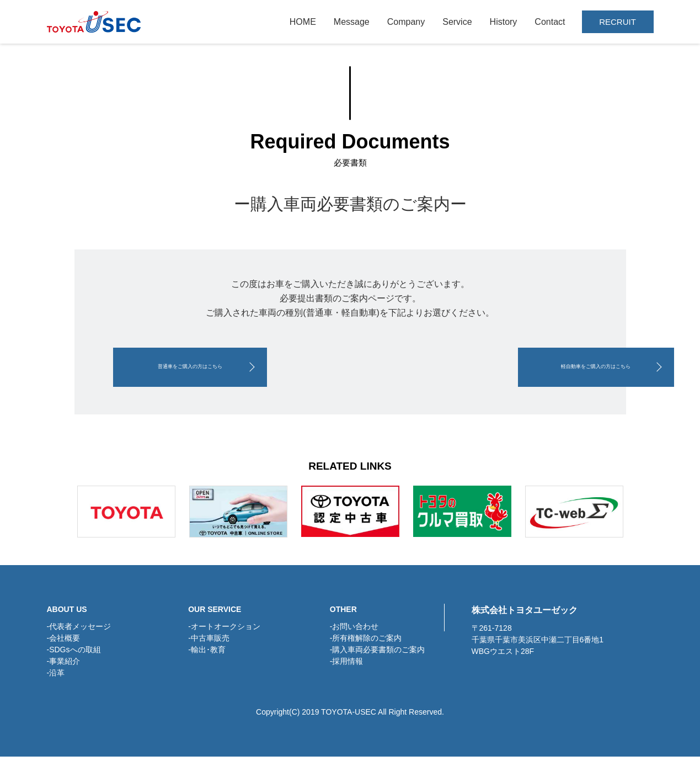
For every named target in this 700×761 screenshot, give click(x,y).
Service (457, 22)
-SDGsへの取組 (74, 654)
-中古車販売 (209, 642)
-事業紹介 (64, 666)
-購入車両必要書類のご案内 (378, 654)
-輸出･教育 (207, 654)
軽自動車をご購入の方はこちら (477, 369)
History (504, 22)
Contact (550, 22)
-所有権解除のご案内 (366, 642)
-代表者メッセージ (79, 631)
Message (352, 22)
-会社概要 (64, 642)
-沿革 (56, 677)
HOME (303, 22)
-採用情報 (347, 666)
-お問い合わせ (354, 631)
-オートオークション (224, 631)
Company (406, 22)
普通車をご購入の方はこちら (223, 369)
